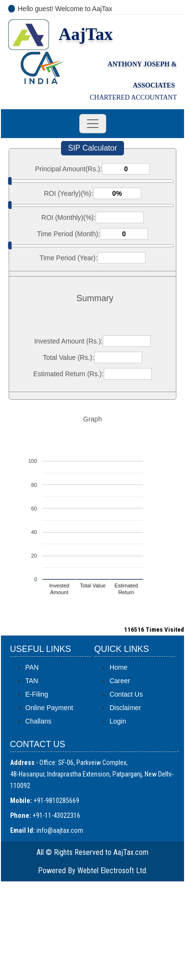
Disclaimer (125, 708)
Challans (38, 721)
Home (118, 667)
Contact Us (126, 694)
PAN (32, 667)
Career (120, 681)
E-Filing (37, 694)
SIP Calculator (93, 148)
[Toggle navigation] (93, 124)
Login (118, 721)
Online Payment (49, 708)
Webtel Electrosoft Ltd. (112, 871)
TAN (32, 681)
